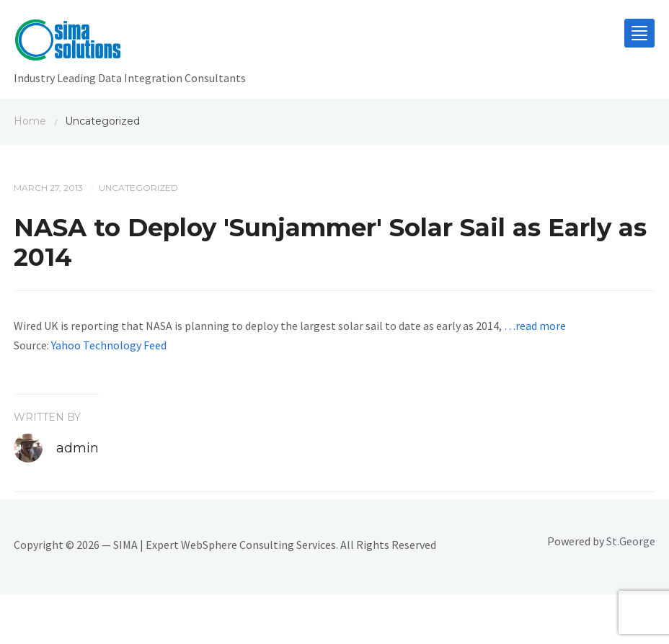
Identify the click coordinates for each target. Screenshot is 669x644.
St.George (631, 541)
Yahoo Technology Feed (109, 345)
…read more (535, 326)
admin (77, 448)
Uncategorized (138, 188)
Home (30, 121)
